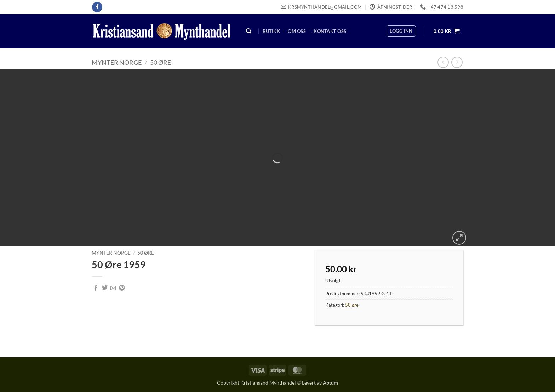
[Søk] (249, 31)
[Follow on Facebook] (97, 7)
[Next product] (443, 62)
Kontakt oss (330, 31)
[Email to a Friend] (113, 288)
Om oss (297, 31)
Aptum (330, 383)
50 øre (161, 62)
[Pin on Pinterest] (122, 288)
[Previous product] (457, 62)
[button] (401, 31)
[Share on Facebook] (96, 288)
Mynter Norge (117, 62)
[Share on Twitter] (105, 288)
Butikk (271, 31)
